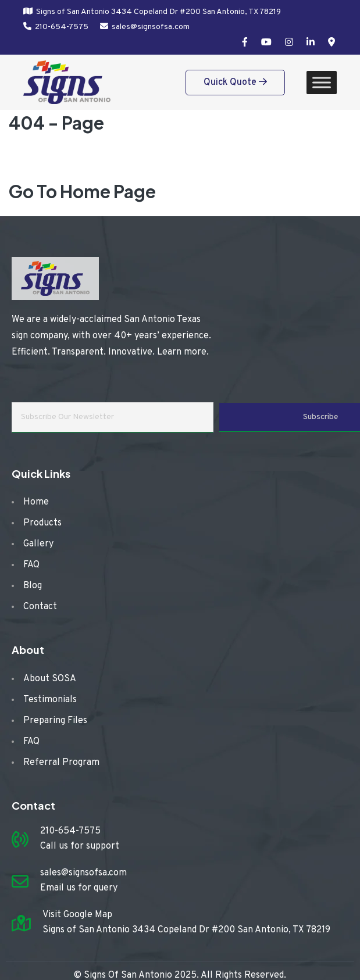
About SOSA (50, 679)
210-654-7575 (62, 27)
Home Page (108, 191)
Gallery (38, 544)
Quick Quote (235, 83)
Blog (33, 586)
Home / (51, 160)
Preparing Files (55, 721)
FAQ (31, 565)
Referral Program (61, 763)
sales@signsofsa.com (151, 27)
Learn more (182, 352)
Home (36, 502)
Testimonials (50, 700)
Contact (40, 607)
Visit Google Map (77, 915)
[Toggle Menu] (322, 82)
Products (42, 523)
